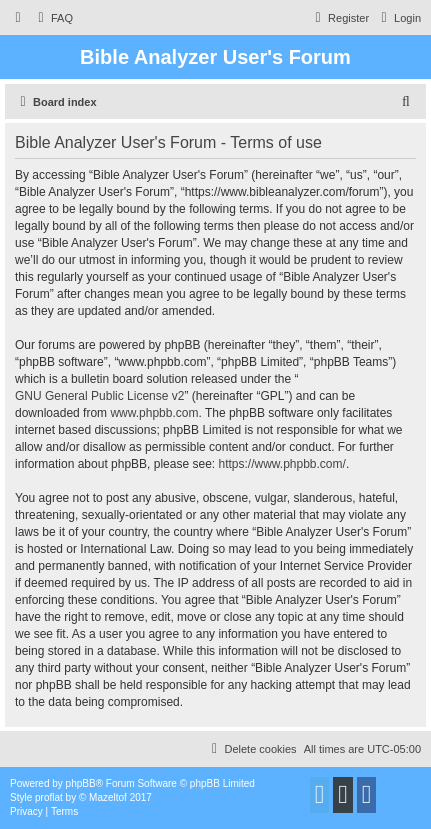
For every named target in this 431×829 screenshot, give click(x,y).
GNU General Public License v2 (99, 396)
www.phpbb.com (154, 413)
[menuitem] (53, 18)
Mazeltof (108, 797)
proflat (49, 797)
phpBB (81, 783)
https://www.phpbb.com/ (281, 464)
